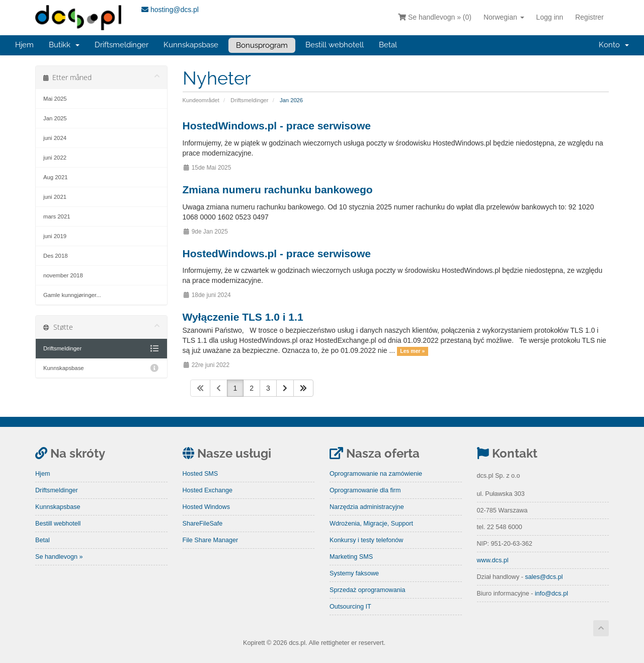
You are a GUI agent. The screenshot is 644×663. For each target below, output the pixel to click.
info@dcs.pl (551, 594)
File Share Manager (211, 540)
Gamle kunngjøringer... (72, 295)
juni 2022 (55, 158)
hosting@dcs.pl (170, 10)
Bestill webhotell (335, 45)
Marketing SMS (351, 557)
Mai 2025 (55, 99)
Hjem (24, 45)
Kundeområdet (201, 100)
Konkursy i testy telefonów (366, 540)
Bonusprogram (262, 45)
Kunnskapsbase (191, 45)
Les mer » (412, 351)
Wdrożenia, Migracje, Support (371, 524)
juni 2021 (55, 197)
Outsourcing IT (350, 607)
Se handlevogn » (59, 557)
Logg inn (550, 17)
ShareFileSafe (203, 524)
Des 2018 (56, 256)
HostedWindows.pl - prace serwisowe (277, 126)
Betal (388, 45)
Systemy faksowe (354, 573)
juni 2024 (55, 138)
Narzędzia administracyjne (367, 507)
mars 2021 (57, 216)
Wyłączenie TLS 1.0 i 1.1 (243, 317)
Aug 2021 (56, 177)
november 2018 (63, 275)
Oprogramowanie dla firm (365, 490)
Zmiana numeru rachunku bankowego (278, 190)
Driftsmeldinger (122, 45)
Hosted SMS (200, 474)
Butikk (64, 45)
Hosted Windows (207, 507)
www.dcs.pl (493, 560)
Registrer (589, 17)
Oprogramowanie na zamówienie (376, 474)
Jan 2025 (55, 118)
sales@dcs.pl (544, 577)
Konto (614, 45)
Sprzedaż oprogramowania (368, 590)
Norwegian (504, 17)
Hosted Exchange (208, 490)
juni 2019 (55, 236)
